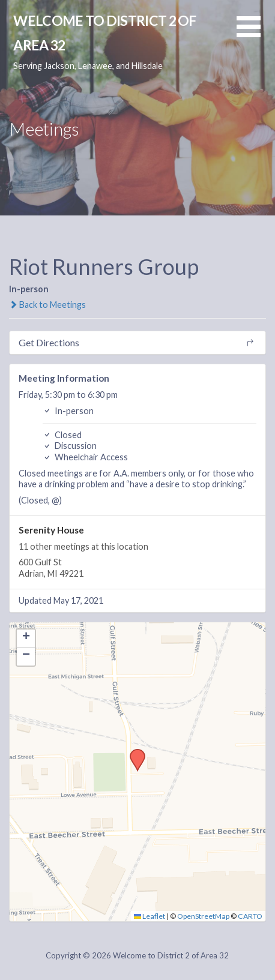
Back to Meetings (47, 305)
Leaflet (150, 916)
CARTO (250, 916)
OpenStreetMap (203, 916)
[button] (256, 34)
